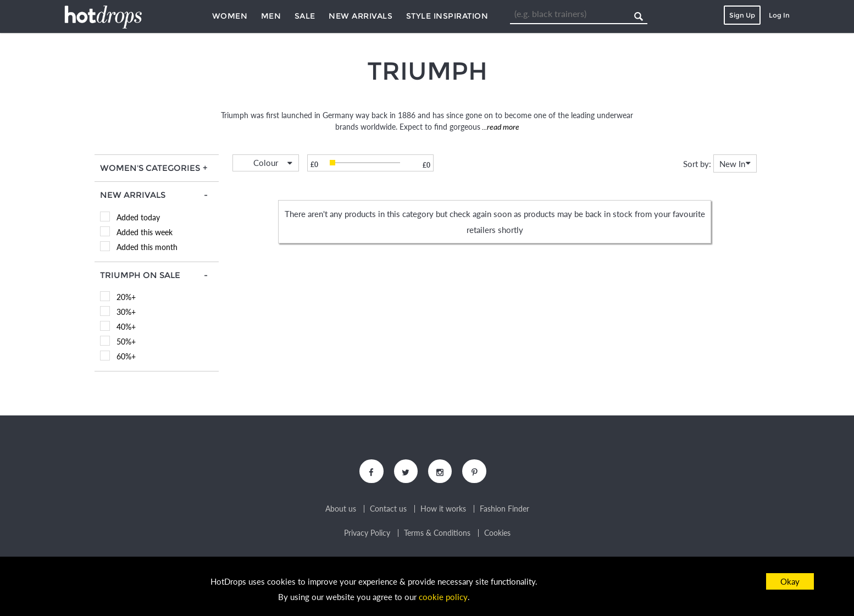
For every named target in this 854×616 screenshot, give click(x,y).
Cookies (497, 534)
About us (341, 510)
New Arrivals (361, 16)
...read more (500, 127)
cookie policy (443, 597)
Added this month (147, 247)
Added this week (145, 232)
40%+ (126, 327)
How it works (443, 510)
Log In (779, 15)
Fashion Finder (504, 510)
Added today (138, 217)
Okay (790, 581)
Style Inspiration (447, 16)
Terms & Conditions (437, 534)
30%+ (126, 312)
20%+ (126, 297)
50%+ (126, 342)
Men (271, 16)
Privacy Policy (367, 534)
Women (230, 16)
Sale (305, 16)
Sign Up (742, 15)
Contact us (388, 510)
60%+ (126, 356)
